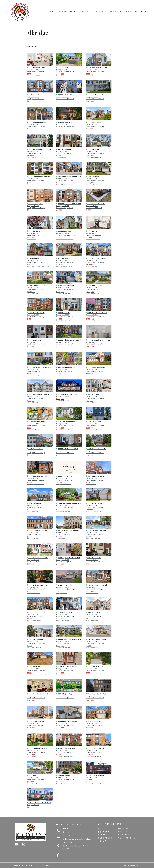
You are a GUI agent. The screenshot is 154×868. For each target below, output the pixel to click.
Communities (85, 12)
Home (52, 12)
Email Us (66, 836)
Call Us (66, 829)
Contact (145, 12)
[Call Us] (58, 830)
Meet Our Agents (129, 12)
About (113, 12)
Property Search (67, 12)
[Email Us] (58, 837)
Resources (101, 12)
